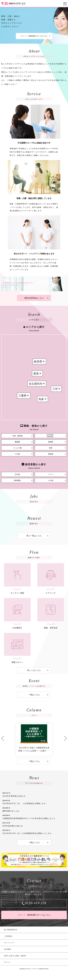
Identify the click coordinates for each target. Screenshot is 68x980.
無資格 (51, 454)
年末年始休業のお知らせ (13, 826)
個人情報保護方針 (11, 930)
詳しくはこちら (34, 670)
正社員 (17, 474)
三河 (55, 389)
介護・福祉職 (17, 436)
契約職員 (17, 480)
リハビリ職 (17, 448)
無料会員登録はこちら (34, 298)
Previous (3, 738)
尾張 (36, 374)
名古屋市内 (36, 384)
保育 (51, 448)
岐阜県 (38, 362)
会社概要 (7, 949)
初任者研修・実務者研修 (51, 436)
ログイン (7, 962)
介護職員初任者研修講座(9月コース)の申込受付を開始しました (29, 818)
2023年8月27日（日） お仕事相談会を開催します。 (25, 803)
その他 (17, 454)
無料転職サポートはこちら (34, 36)
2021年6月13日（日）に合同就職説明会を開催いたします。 (28, 833)
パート (51, 474)
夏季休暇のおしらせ (11, 811)
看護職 (17, 442)
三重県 (22, 396)
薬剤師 (51, 442)
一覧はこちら (34, 695)
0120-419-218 (36, 903)
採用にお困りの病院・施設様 (15, 956)
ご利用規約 (8, 936)
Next (65, 738)
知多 (41, 399)
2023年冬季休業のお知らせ (14, 796)
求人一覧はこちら (34, 536)
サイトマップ (9, 943)
